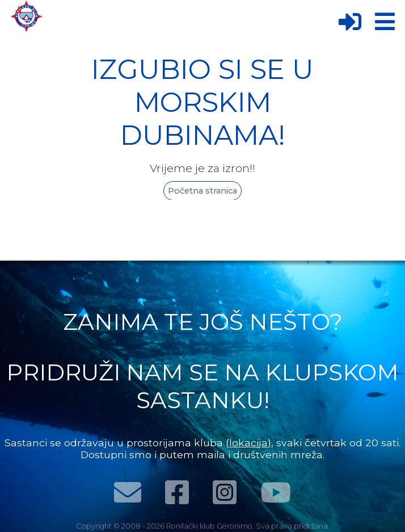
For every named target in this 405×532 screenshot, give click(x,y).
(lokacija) (248, 443)
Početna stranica (202, 191)
